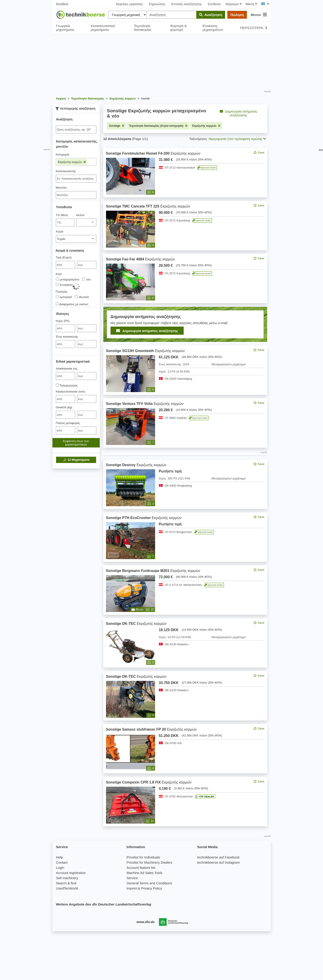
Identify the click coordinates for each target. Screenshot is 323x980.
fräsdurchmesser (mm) (71, 392)
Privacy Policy (151, 888)
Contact (62, 862)
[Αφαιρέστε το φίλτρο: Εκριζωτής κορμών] (206, 126)
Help (60, 857)
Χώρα (60, 231)
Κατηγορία (63, 155)
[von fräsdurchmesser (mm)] (66, 399)
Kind (59, 274)
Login (60, 868)
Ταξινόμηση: (198, 139)
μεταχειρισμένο (68, 279)
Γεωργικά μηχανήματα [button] (65, 28)
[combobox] (76, 179)
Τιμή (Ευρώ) (64, 257)
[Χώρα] (76, 239)
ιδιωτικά (82, 297)
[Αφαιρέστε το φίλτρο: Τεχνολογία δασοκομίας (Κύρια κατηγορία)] (158, 126)
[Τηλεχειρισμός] (57, 385)
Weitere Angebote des (104, 904)
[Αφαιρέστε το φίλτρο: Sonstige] (117, 126)
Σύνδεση (214, 4)
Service (132, 878)
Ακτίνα (80, 215)
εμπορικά (64, 297)
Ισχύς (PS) (63, 321)
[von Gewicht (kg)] (66, 415)
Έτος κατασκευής (67, 337)
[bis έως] (87, 265)
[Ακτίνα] (86, 222)
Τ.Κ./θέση (62, 215)
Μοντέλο (61, 188)
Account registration (71, 873)
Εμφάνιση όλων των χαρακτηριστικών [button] (76, 443)
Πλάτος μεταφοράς (68, 423)
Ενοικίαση (64, 285)
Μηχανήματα (76, 460)
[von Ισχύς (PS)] (66, 328)
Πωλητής (62, 292)
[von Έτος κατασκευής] (66, 344)
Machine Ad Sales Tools (144, 873)
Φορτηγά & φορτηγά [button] (178, 28)
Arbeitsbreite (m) (67, 369)
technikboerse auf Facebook (218, 857)
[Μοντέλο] (76, 195)
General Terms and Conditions (149, 883)
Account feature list (141, 868)
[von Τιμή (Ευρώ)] (66, 265)
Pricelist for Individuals (143, 857)
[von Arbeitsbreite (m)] (66, 376)
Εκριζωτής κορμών (72, 162)
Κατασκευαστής (66, 171)
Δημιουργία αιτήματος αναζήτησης (238, 113)
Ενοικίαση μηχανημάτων (213, 28)
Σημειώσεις (157, 4)
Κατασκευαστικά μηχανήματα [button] (103, 28)
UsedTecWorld (67, 888)
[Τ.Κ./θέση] (65, 222)
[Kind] (57, 279)
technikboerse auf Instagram (218, 862)
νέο (86, 279)
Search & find (66, 883)
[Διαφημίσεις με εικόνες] (57, 304)
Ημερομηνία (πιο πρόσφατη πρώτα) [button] (237, 139)
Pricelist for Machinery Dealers (149, 862)
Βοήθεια (62, 4)
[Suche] (76, 130)
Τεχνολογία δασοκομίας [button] (143, 28)
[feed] (185, 487)
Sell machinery (67, 878)
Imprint (132, 888)
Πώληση (237, 15)
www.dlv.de (146, 922)
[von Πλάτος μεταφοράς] (66, 430)
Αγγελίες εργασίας (129, 4)
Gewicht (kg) (64, 407)
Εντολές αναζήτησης (186, 4)
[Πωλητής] (57, 297)
